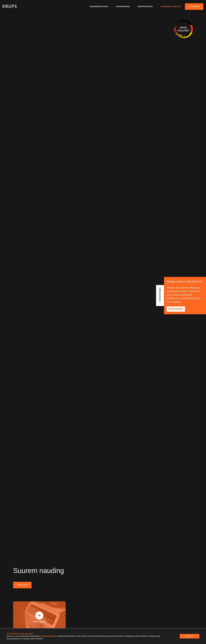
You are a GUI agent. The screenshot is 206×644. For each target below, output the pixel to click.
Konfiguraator (145, 6)
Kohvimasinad (123, 6)
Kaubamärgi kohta (99, 6)
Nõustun (190, 636)
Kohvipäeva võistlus (171, 6)
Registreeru (176, 309)
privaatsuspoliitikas (49, 636)
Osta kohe (194, 6)
